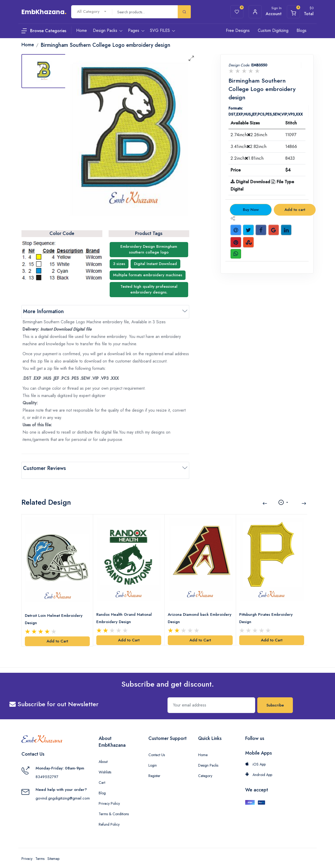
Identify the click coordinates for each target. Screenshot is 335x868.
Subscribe (275, 699)
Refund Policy (109, 818)
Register (154, 769)
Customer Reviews (44, 468)
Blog (102, 787)
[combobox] (92, 12)
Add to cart (295, 210)
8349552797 (47, 771)
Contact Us (157, 749)
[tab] (44, 71)
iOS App (255, 758)
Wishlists (105, 766)
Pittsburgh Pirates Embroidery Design (267, 612)
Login (153, 759)
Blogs (301, 30)
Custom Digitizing (273, 30)
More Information (43, 311)
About (103, 755)
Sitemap (53, 852)
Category (205, 769)
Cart (102, 776)
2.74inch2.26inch (249, 135)
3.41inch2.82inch (249, 146)
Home (203, 749)
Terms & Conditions (114, 808)
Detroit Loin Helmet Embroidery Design (55, 613)
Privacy (27, 852)
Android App (259, 768)
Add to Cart (57, 635)
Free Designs (238, 30)
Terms (40, 852)
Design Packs (208, 759)
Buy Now (251, 210)
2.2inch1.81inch (247, 158)
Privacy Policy (109, 797)
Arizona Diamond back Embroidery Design (189, 612)
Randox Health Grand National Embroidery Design (125, 612)
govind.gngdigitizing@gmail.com (63, 792)
